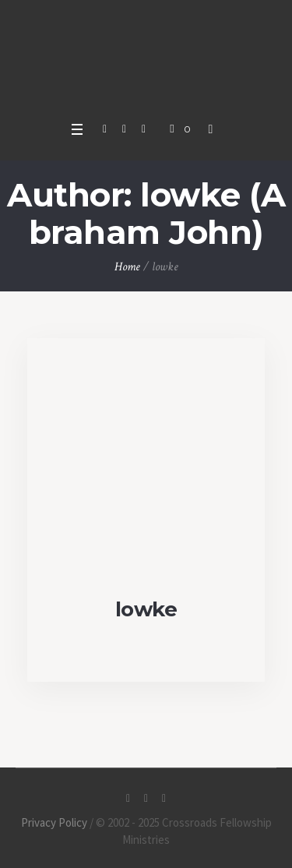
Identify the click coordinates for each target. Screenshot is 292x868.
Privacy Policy (54, 822)
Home (127, 267)
